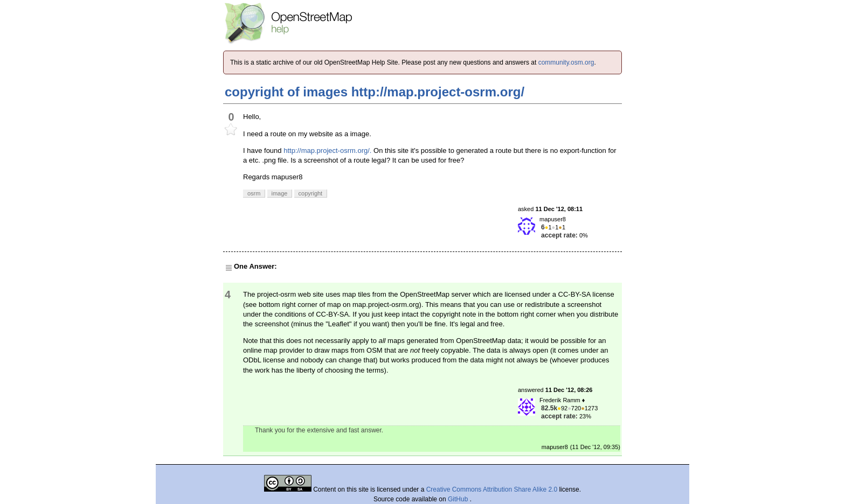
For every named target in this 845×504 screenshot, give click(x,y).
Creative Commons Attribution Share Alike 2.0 (492, 489)
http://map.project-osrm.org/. (327, 150)
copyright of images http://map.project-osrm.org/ (375, 92)
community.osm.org (566, 62)
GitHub (459, 499)
